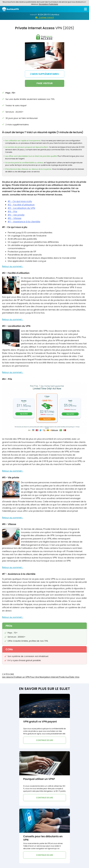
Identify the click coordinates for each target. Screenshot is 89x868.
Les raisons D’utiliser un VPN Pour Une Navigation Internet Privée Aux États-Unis (41, 677)
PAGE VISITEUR (45, 83)
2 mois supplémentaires (44, 74)
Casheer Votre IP (46, 18)
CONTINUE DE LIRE (45, 740)
